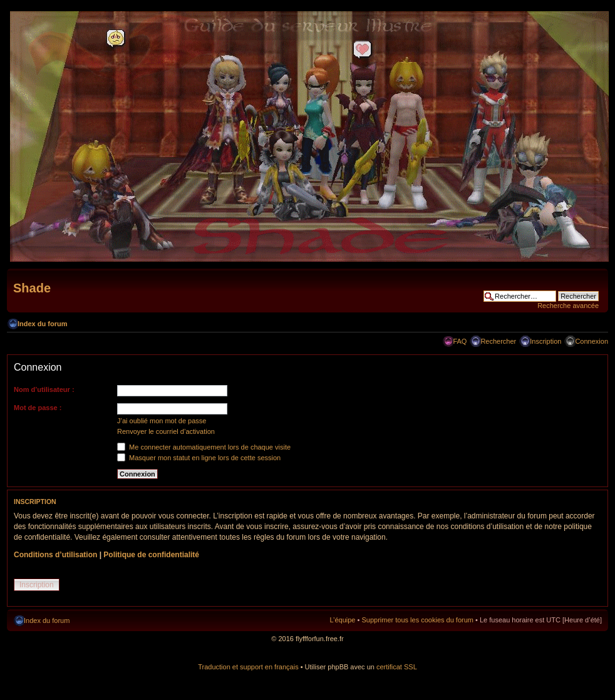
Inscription (545, 341)
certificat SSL (397, 667)
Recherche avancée (568, 306)
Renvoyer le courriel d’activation (166, 431)
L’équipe (342, 620)
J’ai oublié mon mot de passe (162, 421)
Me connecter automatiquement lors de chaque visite (204, 447)
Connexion (592, 341)
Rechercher (498, 341)
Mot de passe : (38, 408)
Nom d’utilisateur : (44, 389)
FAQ (460, 341)
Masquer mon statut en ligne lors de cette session (199, 458)
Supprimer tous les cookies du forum (417, 620)
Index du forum (42, 324)
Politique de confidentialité (151, 555)
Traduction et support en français (248, 667)
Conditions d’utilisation (55, 555)
